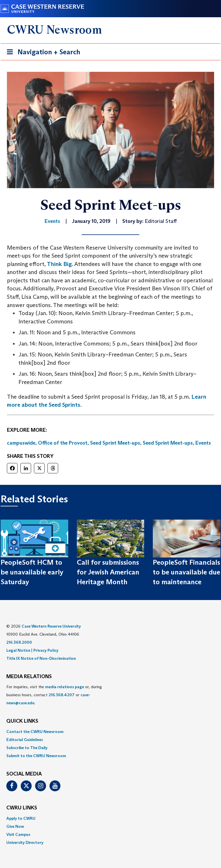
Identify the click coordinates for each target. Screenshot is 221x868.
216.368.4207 (62, 695)
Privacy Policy (46, 650)
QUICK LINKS (22, 721)
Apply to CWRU (21, 818)
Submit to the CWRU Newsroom (36, 756)
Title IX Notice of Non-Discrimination (41, 658)
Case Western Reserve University (51, 626)
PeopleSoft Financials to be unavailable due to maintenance (186, 572)
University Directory (25, 842)
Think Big (59, 264)
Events (203, 443)
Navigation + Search (42, 53)
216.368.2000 (19, 642)
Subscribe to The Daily (27, 748)
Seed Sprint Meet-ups (115, 443)
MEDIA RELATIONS (29, 677)
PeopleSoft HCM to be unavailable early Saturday (32, 572)
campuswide (21, 443)
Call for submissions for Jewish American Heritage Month (108, 572)
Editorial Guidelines (25, 740)
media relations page (65, 687)
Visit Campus (18, 834)
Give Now (15, 826)
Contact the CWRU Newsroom (35, 732)
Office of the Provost (63, 443)
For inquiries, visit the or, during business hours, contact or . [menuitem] (54, 695)
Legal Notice (18, 650)
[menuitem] (110, 732)
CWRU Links (22, 808)
